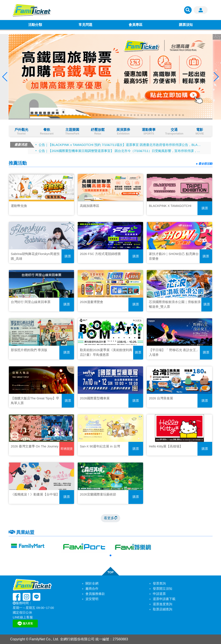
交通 (174, 131)
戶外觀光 (21, 131)
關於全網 (92, 583)
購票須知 (186, 25)
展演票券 (123, 131)
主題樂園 (72, 131)
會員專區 (136, 25)
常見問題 (85, 25)
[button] (38, 115)
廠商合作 (92, 589)
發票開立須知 (163, 589)
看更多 (110, 518)
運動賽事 (149, 131)
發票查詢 (159, 583)
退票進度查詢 (163, 604)
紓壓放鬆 (98, 131)
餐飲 (47, 131)
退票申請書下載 (164, 599)
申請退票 (159, 594)
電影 (200, 131)
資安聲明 (92, 599)
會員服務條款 (95, 594)
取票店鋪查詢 (163, 609)
